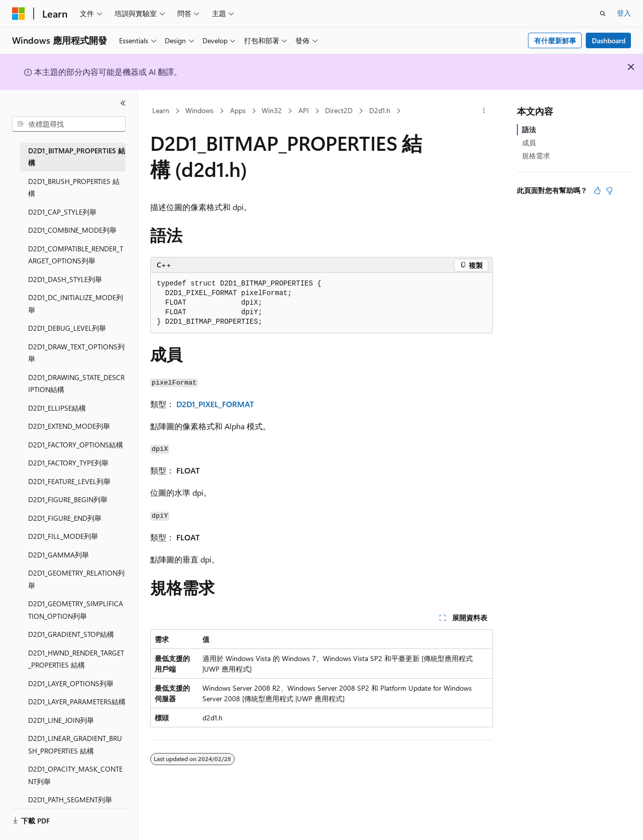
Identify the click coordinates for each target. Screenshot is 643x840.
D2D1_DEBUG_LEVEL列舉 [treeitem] (67, 328)
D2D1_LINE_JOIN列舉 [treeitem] (61, 720)
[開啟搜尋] (603, 14)
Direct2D (339, 110)
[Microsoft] (19, 14)
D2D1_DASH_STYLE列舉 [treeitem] (65, 279)
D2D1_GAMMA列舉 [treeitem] (59, 555)
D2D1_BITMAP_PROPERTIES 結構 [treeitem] (77, 157)
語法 (529, 129)
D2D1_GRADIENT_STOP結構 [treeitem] (71, 634)
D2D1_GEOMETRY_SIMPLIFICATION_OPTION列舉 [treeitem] (76, 610)
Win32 (272, 110)
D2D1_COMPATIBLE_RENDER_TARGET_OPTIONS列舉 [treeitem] (76, 255)
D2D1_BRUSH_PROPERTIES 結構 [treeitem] (74, 188)
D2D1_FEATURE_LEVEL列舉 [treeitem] (69, 481)
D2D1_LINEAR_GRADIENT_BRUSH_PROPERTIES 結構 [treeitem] (75, 744)
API (304, 110)
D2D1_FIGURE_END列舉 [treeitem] (65, 518)
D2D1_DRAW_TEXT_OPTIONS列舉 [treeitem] (76, 353)
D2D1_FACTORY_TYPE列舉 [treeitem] (68, 463)
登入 (624, 13)
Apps (238, 110)
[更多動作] (484, 111)
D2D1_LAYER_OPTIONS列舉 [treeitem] (71, 683)
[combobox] (69, 124)
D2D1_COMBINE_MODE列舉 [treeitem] (72, 230)
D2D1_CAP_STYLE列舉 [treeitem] (62, 212)
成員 (529, 143)
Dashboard (609, 40)
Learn (161, 110)
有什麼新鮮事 (555, 40)
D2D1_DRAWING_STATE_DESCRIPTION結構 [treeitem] (76, 384)
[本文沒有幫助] (609, 191)
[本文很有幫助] (597, 191)
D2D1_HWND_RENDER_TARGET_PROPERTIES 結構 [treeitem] (76, 659)
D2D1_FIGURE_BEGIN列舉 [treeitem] (68, 499)
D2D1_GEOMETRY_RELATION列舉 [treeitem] (76, 579)
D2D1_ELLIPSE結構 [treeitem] (57, 408)
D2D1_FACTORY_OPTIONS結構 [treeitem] (76, 445)
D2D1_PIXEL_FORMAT (215, 404)
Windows (199, 110)
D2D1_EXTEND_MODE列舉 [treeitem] (69, 426)
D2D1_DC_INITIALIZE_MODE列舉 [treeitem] (76, 304)
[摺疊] (123, 103)
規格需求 (536, 156)
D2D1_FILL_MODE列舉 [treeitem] (63, 536)
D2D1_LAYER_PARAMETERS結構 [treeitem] (77, 702)
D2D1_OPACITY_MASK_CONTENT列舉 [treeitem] (75, 775)
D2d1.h (380, 110)
